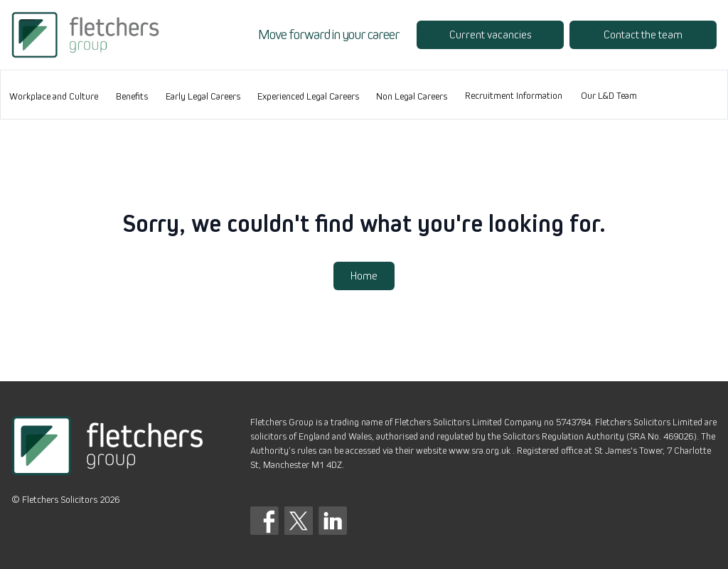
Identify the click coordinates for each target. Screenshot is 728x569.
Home (364, 276)
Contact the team (643, 35)
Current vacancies (490, 35)
